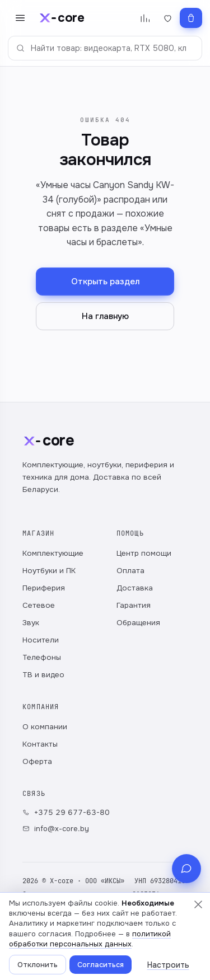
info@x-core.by (56, 829)
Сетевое (39, 605)
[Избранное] (168, 18)
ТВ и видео (43, 675)
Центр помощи (144, 553)
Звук (31, 623)
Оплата (130, 571)
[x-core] (61, 18)
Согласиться (101, 965)
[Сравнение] (145, 18)
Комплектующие (53, 553)
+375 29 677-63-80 (66, 812)
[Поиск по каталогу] (105, 48)
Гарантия (134, 605)
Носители (41, 640)
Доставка (135, 588)
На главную (105, 316)
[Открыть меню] (20, 18)
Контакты (40, 744)
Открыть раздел (105, 282)
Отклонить (38, 965)
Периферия (44, 588)
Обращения (138, 623)
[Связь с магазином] (186, 869)
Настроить (168, 965)
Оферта (37, 761)
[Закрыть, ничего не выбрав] (198, 904)
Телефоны (42, 657)
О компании (45, 727)
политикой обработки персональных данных (90, 939)
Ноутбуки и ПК (49, 571)
